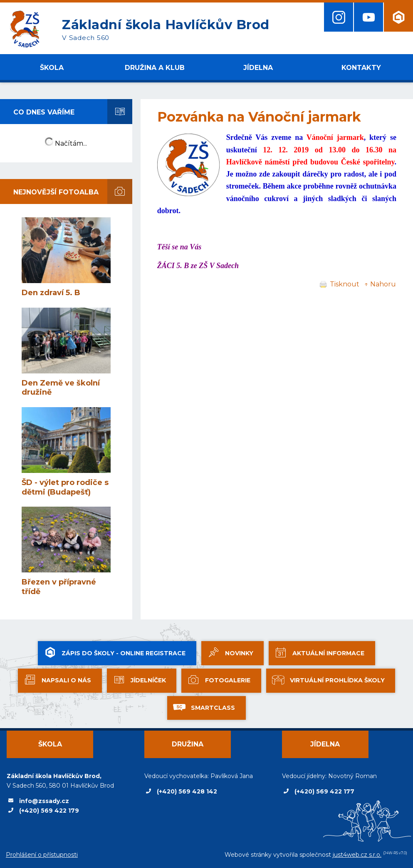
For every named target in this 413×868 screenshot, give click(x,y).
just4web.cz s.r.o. (357, 855)
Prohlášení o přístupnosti (42, 855)
